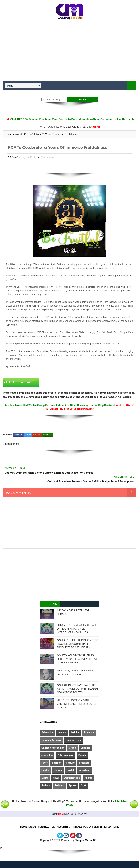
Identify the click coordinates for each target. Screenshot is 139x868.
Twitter (28, 435)
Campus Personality (53, 748)
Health (45, 770)
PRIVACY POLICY (82, 827)
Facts (45, 763)
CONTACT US (47, 827)
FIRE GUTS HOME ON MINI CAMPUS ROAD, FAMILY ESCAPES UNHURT (77, 704)
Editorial (85, 748)
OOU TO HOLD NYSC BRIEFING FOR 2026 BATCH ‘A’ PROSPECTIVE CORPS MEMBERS (77, 659)
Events (82, 755)
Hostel (70, 770)
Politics (46, 785)
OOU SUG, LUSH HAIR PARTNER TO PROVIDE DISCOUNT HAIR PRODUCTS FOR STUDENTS (78, 644)
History (58, 770)
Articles (75, 733)
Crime (72, 748)
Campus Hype (74, 740)
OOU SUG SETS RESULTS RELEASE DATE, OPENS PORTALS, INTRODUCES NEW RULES (77, 628)
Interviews (85, 770)
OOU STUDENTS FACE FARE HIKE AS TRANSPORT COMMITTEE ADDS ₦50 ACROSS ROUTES (78, 689)
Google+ (37, 435)
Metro (45, 778)
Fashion (57, 763)
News (56, 778)
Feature (70, 763)
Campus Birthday (51, 740)
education (47, 755)
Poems (88, 778)
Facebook (18, 435)
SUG (83, 785)
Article (62, 733)
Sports (73, 785)
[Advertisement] (69, 52)
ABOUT (33, 827)
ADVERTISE (63, 827)
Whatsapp (48, 435)
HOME (24, 827)
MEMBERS (100, 827)
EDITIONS (113, 827)
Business (89, 733)
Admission (48, 733)
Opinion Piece (72, 778)
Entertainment (14, 134)
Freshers (84, 763)
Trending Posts (50, 605)
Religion (59, 785)
